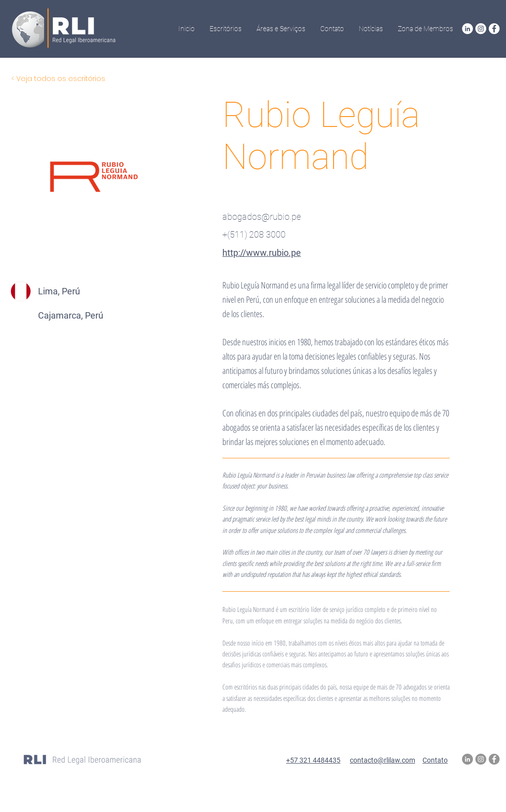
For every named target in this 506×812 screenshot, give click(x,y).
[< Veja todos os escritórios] (58, 79)
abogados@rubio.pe (262, 217)
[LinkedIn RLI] (467, 29)
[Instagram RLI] (481, 29)
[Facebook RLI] (494, 29)
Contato (435, 760)
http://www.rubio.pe (262, 253)
